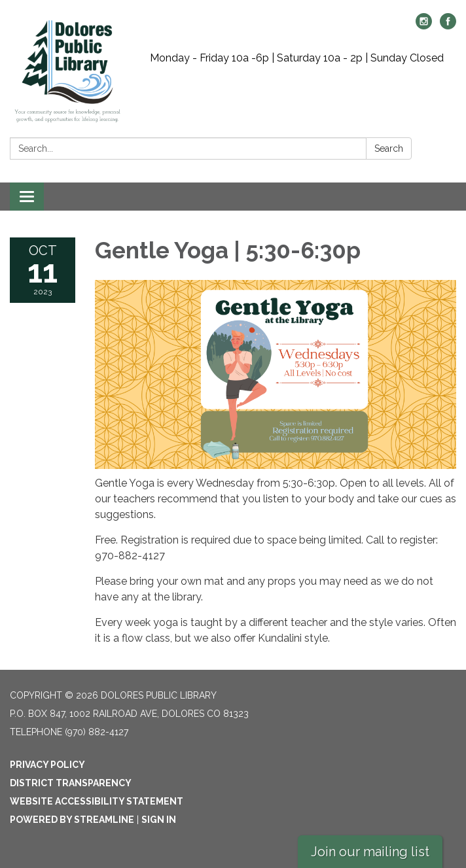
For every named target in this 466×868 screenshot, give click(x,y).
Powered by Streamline (72, 820)
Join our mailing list (370, 852)
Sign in (159, 820)
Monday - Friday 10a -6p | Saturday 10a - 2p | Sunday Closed (297, 58)
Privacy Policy (47, 765)
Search (389, 148)
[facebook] (448, 26)
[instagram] (424, 26)
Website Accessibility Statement (97, 801)
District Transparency (71, 783)
